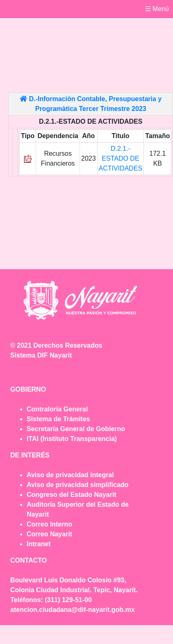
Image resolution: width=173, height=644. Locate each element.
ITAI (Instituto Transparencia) (72, 439)
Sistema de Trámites (58, 419)
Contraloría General (57, 409)
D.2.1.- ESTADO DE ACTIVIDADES (121, 158)
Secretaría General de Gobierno (76, 429)
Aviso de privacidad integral (70, 475)
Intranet (39, 544)
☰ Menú (157, 9)
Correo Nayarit (49, 534)
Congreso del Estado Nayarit (72, 495)
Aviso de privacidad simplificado (77, 485)
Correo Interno (49, 524)
